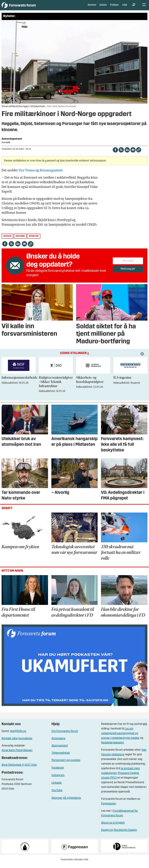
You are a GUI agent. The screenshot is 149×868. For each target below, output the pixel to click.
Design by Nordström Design (119, 834)
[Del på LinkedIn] (127, 154)
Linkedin (57, 787)
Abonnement (60, 750)
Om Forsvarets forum (65, 735)
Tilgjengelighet (61, 757)
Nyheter (92, 7)
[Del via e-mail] (133, 154)
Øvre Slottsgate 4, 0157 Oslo (19, 769)
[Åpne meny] (144, 7)
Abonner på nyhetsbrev (66, 802)
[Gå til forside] (28, 7)
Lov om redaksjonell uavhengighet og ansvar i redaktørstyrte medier (120, 738)
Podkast (114, 7)
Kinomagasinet (51, 174)
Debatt (103, 7)
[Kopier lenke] (139, 154)
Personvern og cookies (66, 764)
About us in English (113, 827)
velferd (20, 240)
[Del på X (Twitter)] (121, 154)
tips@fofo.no (18, 735)
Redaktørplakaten (112, 747)
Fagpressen (109, 808)
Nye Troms (27, 174)
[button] (143, 358)
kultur (7, 240)
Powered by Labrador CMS (74, 864)
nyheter (34, 240)
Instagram (58, 780)
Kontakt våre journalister (17, 743)
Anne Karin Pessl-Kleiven (17, 755)
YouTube (57, 795)
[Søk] (134, 7)
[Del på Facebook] (115, 154)
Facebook (58, 772)
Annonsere (58, 743)
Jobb (125, 7)
